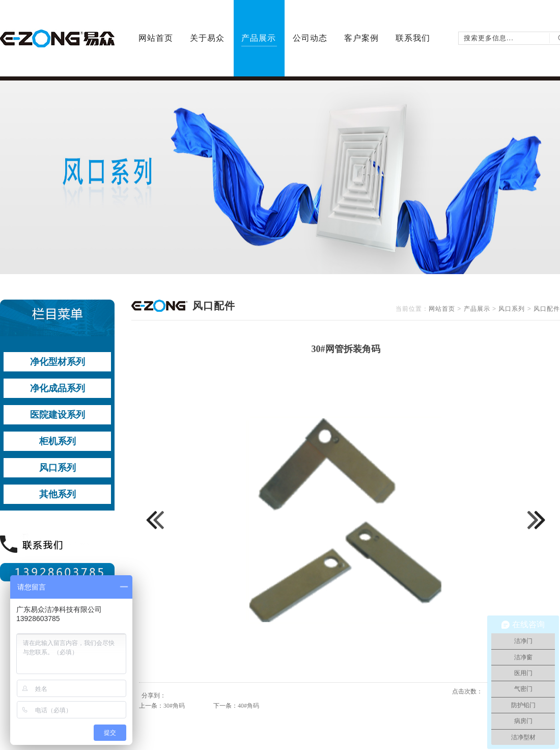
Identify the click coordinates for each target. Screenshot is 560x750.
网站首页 (442, 309)
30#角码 (174, 706)
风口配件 (547, 309)
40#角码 (248, 706)
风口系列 (512, 309)
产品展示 (477, 309)
